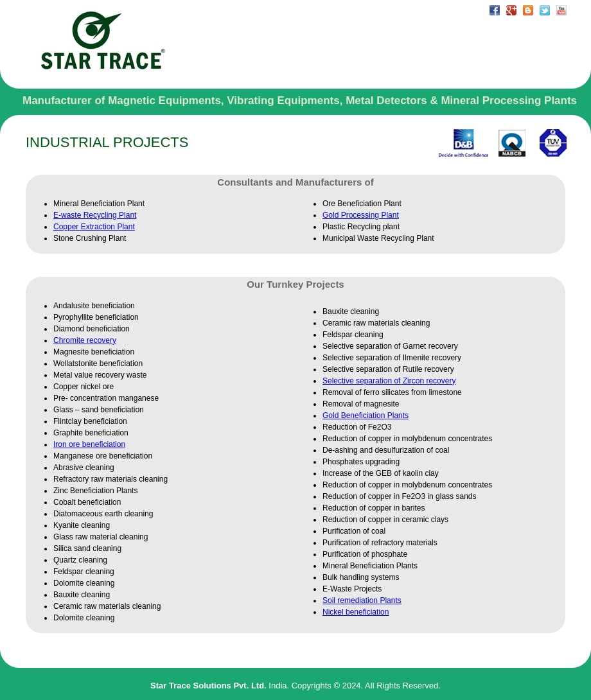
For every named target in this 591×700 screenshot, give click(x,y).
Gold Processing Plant (361, 215)
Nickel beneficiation (356, 612)
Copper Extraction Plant (94, 227)
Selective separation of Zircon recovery (389, 381)
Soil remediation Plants (362, 600)
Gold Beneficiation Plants (366, 416)
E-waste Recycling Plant (95, 215)
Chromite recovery (85, 340)
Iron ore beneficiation (89, 444)
